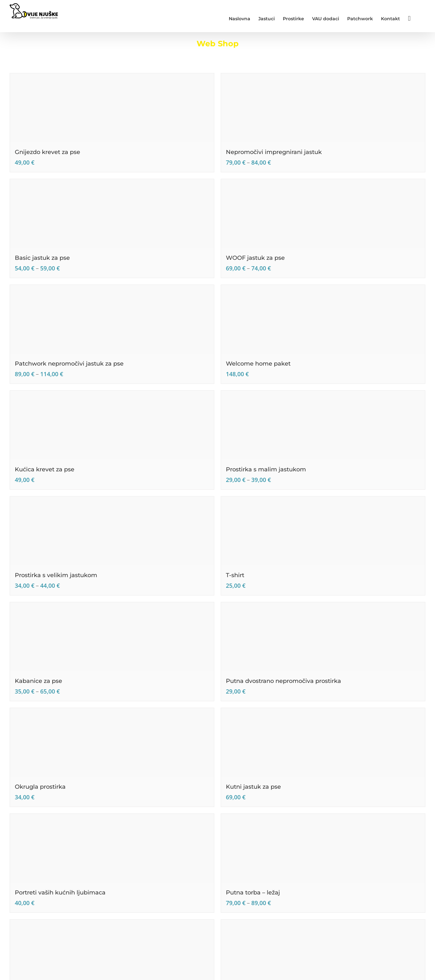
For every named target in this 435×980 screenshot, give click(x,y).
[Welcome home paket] (323, 319)
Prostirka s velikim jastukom (56, 575)
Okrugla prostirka (40, 787)
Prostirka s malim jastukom (266, 469)
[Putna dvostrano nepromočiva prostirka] (323, 637)
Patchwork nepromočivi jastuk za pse (69, 364)
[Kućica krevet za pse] (112, 425)
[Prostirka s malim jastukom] (323, 425)
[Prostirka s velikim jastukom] (112, 531)
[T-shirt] (323, 531)
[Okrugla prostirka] (112, 742)
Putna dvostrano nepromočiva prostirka (283, 681)
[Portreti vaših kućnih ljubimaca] (112, 848)
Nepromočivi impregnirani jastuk (274, 152)
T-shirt (235, 575)
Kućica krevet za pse (45, 469)
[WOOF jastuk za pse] (323, 213)
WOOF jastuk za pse (255, 258)
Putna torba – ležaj (253, 893)
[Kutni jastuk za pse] (323, 742)
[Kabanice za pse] (112, 637)
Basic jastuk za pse (42, 258)
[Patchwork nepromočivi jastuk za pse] (112, 319)
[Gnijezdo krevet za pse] (112, 108)
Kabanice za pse (38, 681)
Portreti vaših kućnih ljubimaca (60, 893)
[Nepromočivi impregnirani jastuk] (323, 108)
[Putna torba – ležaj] (323, 848)
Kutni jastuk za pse (253, 787)
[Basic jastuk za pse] (112, 213)
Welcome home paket (258, 364)
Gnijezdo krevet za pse (47, 152)
